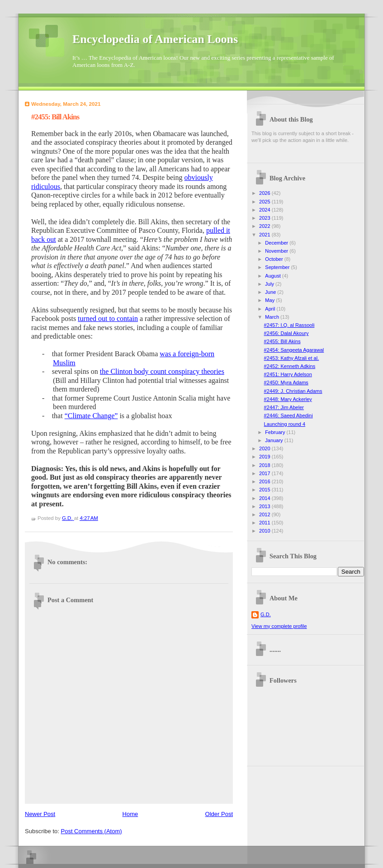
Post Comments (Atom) (92, 831)
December (277, 243)
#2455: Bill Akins (282, 341)
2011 (265, 523)
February (276, 432)
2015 (265, 490)
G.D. (266, 614)
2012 (265, 514)
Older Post (219, 814)
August (273, 276)
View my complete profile (279, 626)
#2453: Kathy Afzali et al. (292, 358)
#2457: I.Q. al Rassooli (289, 325)
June (271, 292)
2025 (265, 202)
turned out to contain (108, 318)
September (278, 267)
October (274, 259)
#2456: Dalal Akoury (286, 333)
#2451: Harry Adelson (288, 374)
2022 (265, 226)
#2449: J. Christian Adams (293, 391)
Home (130, 814)
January (274, 440)
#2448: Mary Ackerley (288, 399)
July (270, 284)
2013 (265, 506)
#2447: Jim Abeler (284, 407)
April (271, 309)
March (273, 317)
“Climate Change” (91, 416)
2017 (265, 473)
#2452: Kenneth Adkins (290, 366)
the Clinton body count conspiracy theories (162, 371)
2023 (265, 218)
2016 (265, 481)
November (277, 251)
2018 (265, 465)
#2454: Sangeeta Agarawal (294, 350)
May (270, 300)
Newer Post (40, 814)
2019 (265, 457)
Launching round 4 (285, 424)
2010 (265, 531)
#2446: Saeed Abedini (288, 415)
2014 (265, 498)
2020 (265, 448)
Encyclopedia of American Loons (155, 39)
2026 (265, 193)
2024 (265, 210)
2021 (265, 235)
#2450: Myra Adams (286, 382)
